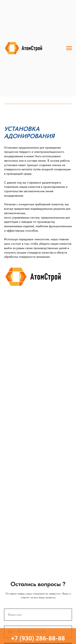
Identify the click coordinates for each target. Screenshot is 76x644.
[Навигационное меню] (69, 48)
